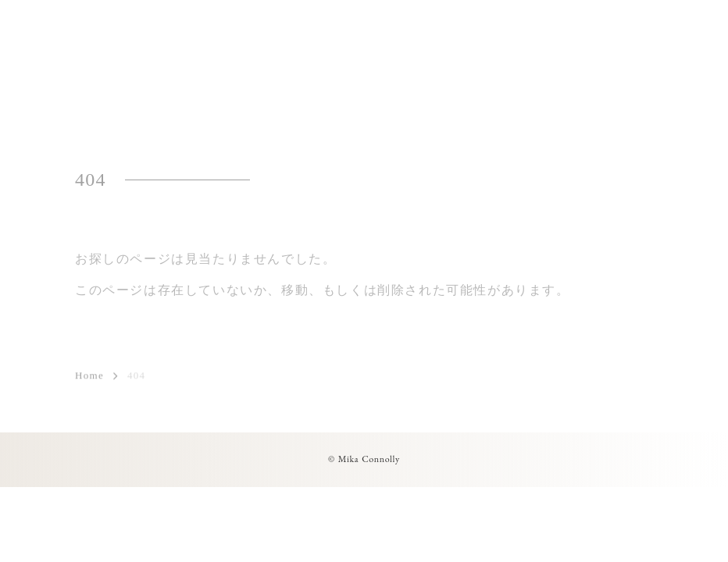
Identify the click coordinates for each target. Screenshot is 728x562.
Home (89, 377)
